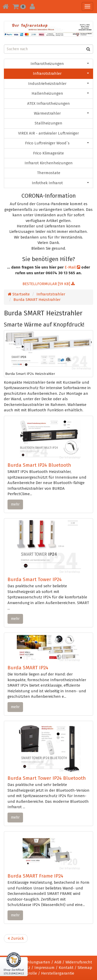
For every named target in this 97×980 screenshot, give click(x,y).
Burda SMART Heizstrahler (37, 300)
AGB (58, 962)
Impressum (44, 968)
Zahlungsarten (36, 962)
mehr (15, 504)
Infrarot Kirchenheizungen (49, 163)
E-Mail (72, 267)
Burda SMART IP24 (28, 668)
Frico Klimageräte (48, 153)
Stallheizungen (48, 123)
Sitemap (85, 968)
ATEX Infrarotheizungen (48, 103)
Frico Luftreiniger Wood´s (57, 143)
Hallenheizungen (60, 93)
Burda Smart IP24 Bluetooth (39, 465)
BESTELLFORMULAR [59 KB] (49, 284)
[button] (19, 6)
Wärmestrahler (62, 113)
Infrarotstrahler (61, 73)
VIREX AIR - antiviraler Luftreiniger (48, 133)
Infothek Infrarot (61, 183)
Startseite (19, 294)
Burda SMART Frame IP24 (35, 876)
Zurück (16, 938)
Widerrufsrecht (79, 962)
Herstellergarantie (58, 973)
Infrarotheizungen (60, 64)
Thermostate (49, 173)
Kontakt (66, 968)
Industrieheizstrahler (59, 84)
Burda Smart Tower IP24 (35, 579)
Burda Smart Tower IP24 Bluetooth (47, 778)
